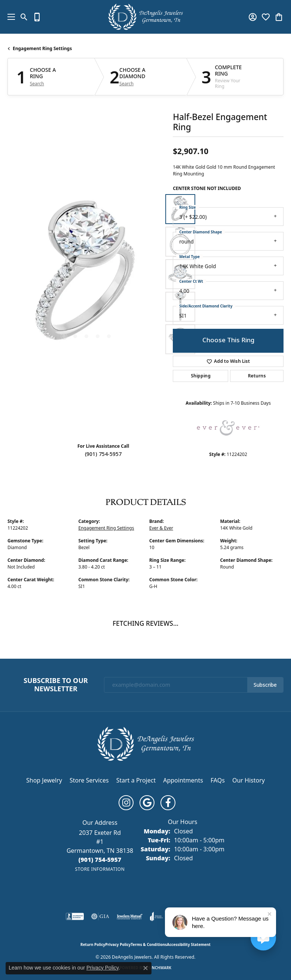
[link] (37, 17)
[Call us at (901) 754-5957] (100, 860)
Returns (257, 376)
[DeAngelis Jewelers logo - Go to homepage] (145, 17)
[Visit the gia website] (100, 916)
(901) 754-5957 (103, 454)
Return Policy (93, 944)
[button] (24, 17)
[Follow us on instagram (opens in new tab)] (126, 803)
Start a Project (136, 780)
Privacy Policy (118, 944)
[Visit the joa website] (157, 916)
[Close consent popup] (145, 968)
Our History (249, 780)
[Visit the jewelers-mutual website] (130, 916)
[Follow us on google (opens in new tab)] (147, 803)
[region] (86, 274)
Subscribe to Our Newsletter (56, 685)
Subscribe (265, 685)
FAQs (218, 780)
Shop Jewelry (44, 780)
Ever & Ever (161, 528)
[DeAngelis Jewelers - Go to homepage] (146, 743)
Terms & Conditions (149, 944)
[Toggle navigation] (9, 17)
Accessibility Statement (189, 944)
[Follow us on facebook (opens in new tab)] (168, 803)
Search (37, 84)
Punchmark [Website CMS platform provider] (159, 968)
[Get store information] (100, 869)
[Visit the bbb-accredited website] (75, 916)
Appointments (183, 780)
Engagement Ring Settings (42, 48)
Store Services (89, 780)
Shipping (201, 376)
